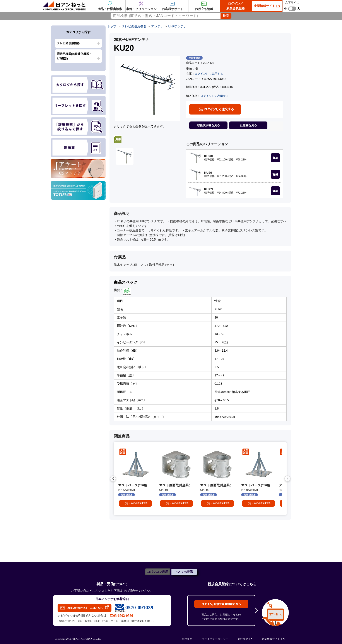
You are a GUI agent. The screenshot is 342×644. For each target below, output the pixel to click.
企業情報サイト (265, 6)
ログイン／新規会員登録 (236, 6)
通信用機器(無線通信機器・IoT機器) (74, 56)
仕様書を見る (248, 125)
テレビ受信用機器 (68, 43)
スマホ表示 (185, 572)
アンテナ (157, 26)
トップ (112, 26)
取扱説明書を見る (209, 125)
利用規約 (187, 639)
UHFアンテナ (177, 26)
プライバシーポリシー (215, 639)
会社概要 (243, 639)
